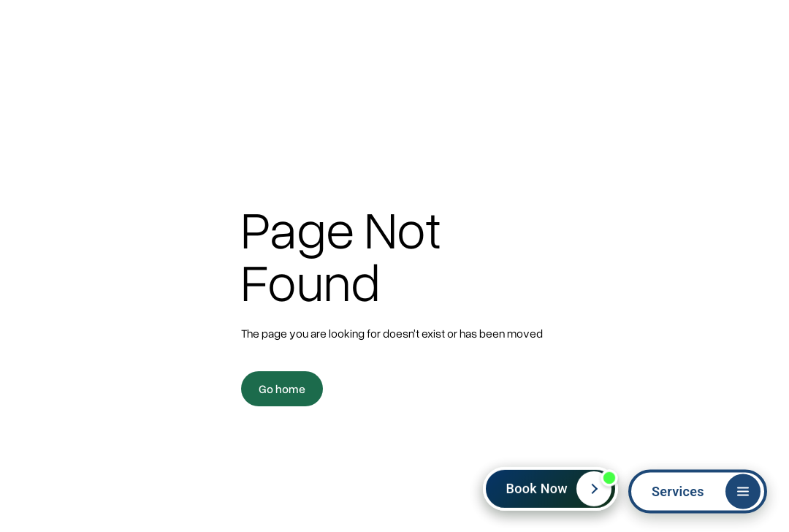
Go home (282, 389)
